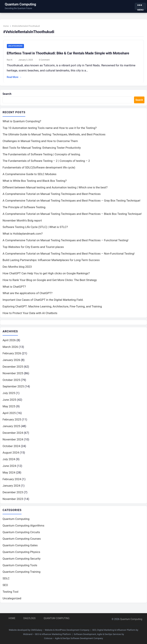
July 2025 (9, 397)
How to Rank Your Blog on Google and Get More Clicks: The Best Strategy (50, 283)
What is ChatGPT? (14, 290)
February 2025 (12, 423)
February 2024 (12, 483)
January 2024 (11, 489)
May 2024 (9, 476)
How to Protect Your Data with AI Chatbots (30, 316)
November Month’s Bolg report (22, 224)
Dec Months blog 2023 (17, 270)
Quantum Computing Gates (20, 549)
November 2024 (13, 443)
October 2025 (11, 383)
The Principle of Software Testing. (24, 211)
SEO (5, 589)
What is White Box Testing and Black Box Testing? (35, 184)
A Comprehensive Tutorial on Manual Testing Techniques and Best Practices (52, 197)
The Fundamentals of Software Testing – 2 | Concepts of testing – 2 (46, 164)
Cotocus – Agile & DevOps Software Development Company (73, 638)
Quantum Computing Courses (22, 542)
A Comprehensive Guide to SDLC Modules (29, 177)
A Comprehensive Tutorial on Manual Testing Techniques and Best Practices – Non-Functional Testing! (69, 257)
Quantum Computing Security (22, 562)
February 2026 (12, 357)
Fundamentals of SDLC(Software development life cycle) (39, 171)
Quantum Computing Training (22, 575)
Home (7, 27)
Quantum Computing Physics (21, 556)
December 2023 (13, 496)
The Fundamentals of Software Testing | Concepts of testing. (42, 158)
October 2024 (11, 450)
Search (7, 97)
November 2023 (13, 502)
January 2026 (11, 364)
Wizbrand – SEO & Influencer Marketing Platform (47, 634)
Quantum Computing (20, 4)
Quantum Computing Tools (20, 569)
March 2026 (10, 350)
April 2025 (9, 417)
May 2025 (9, 410)
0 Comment (45, 61)
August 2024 (11, 456)
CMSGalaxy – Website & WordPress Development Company (60, 630)
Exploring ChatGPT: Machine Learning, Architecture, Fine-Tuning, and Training (52, 310)
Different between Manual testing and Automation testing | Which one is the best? (55, 191)
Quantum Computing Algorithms (23, 529)
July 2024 (9, 463)
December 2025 (13, 370)
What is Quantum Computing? (22, 125)
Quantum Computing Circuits (21, 536)
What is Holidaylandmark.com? (23, 237)
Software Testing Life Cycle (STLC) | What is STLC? (35, 230)
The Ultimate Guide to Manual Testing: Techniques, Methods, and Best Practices (54, 138)
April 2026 (9, 344)
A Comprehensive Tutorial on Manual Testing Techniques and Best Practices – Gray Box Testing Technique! (71, 204)
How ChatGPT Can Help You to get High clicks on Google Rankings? (46, 277)
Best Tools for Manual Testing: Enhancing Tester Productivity (42, 151)
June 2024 (9, 469)
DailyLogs (29, 618)
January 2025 (11, 430)
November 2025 (13, 377)
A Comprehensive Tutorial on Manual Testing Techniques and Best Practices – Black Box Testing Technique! (72, 217)
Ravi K (11, 61)
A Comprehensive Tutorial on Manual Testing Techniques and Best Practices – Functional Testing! (65, 244)
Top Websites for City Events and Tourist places (33, 250)
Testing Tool (10, 595)
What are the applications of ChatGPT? (28, 297)
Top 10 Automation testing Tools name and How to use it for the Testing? (50, 131)
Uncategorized (17, 47)
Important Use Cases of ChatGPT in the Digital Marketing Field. (43, 303)
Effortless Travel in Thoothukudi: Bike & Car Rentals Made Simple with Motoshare (69, 55)
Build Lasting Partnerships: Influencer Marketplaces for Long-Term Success (51, 263)
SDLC (6, 582)
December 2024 (13, 436)
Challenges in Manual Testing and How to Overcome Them (40, 144)
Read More (15, 79)
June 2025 (9, 403)
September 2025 (13, 390)
